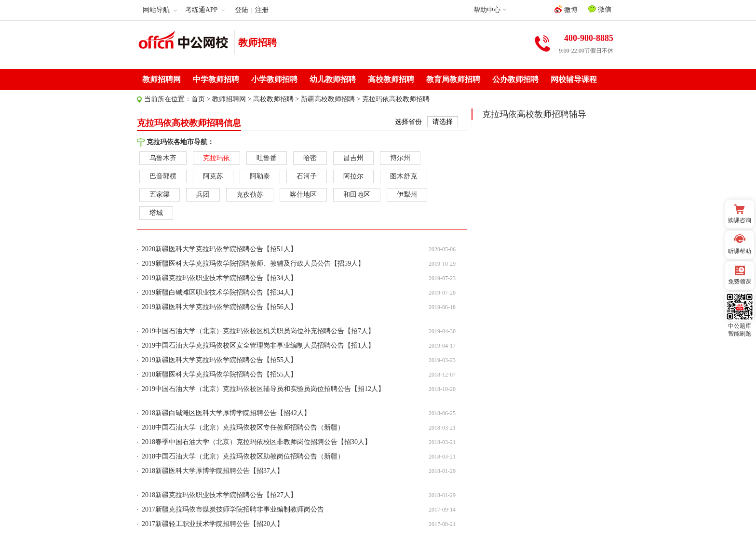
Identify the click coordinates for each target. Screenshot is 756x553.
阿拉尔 (353, 176)
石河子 (307, 176)
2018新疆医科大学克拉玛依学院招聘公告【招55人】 (219, 374)
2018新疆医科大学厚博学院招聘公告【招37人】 (213, 471)
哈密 (310, 158)
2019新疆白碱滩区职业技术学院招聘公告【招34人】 (219, 292)
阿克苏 (213, 176)
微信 (600, 9)
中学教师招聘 (216, 79)
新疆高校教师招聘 (328, 99)
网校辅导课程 (574, 79)
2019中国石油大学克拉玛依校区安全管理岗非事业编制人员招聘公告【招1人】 (258, 345)
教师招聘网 (162, 79)
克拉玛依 (216, 158)
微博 (566, 9)
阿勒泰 (260, 176)
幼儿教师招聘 (333, 79)
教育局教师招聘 (453, 79)
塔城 (156, 213)
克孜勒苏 (250, 195)
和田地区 (357, 195)
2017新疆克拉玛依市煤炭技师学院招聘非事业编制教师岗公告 (233, 509)
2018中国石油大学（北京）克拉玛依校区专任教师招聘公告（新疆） (243, 427)
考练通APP (205, 10)
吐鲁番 (267, 158)
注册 (262, 10)
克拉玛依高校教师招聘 (396, 99)
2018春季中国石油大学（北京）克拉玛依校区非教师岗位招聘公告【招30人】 (256, 442)
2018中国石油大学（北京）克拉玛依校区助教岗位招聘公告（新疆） (243, 456)
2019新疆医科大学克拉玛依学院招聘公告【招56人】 (219, 307)
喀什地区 (303, 195)
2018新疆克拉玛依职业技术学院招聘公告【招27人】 (219, 495)
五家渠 (160, 195)
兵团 (203, 195)
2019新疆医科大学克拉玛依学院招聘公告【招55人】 (219, 360)
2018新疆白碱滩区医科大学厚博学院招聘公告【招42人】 (226, 413)
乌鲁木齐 (163, 158)
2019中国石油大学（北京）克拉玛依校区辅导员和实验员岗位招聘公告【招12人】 (263, 389)
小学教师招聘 (274, 79)
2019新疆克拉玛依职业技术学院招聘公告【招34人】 (219, 278)
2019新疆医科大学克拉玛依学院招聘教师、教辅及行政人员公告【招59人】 (253, 263)
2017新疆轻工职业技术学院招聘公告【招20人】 (213, 524)
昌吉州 (353, 158)
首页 (198, 99)
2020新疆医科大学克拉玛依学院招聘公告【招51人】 (219, 249)
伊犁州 (407, 195)
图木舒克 (404, 176)
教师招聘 (257, 42)
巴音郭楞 (163, 176)
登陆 (242, 10)
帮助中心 (487, 10)
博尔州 (400, 158)
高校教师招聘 (391, 79)
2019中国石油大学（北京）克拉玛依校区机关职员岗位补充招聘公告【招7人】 (258, 331)
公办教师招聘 (515, 79)
